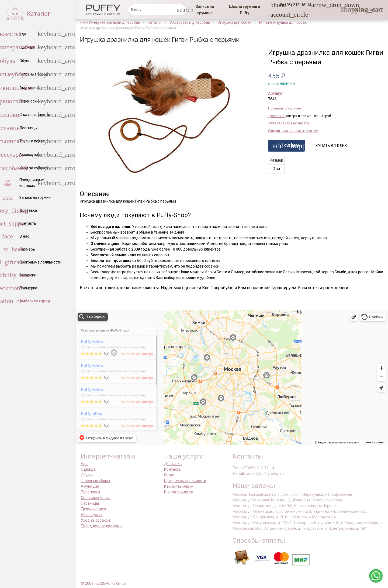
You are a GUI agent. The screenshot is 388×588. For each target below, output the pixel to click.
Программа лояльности (185, 481)
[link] (205, 10)
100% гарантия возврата (289, 123)
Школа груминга (179, 492)
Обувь (86, 475)
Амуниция (90, 486)
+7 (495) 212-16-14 (258, 468)
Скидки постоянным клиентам (293, 131)
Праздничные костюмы (102, 526)
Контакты (173, 469)
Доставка (276, 116)
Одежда (88, 469)
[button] (294, 5)
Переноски (90, 492)
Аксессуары (91, 515)
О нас (169, 475)
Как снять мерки (179, 486)
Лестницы (90, 503)
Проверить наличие (285, 108)
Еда (84, 464)
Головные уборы (95, 481)
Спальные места (96, 498)
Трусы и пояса (93, 509)
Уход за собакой (95, 520)
